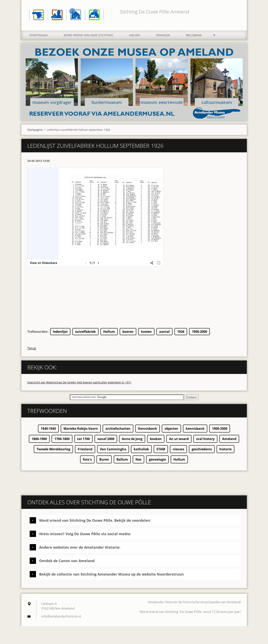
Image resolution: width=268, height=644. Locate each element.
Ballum (122, 459)
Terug (32, 348)
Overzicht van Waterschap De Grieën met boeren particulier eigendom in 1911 (79, 382)
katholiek (141, 449)
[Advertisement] (134, 300)
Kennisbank (148, 429)
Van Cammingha (113, 449)
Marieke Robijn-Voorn (81, 429)
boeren (128, 332)
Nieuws (135, 35)
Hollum (109, 332)
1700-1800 (62, 439)
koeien (146, 332)
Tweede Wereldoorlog (53, 449)
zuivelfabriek (85, 332)
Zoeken (237, 11)
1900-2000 (199, 332)
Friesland (85, 449)
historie (225, 449)
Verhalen (163, 35)
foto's (87, 459)
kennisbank (195, 429)
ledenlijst (60, 332)
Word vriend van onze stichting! (89, 35)
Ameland (229, 439)
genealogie (157, 459)
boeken (156, 439)
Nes (138, 459)
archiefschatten (118, 429)
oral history (205, 439)
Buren (104, 459)
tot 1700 (83, 439)
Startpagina (38, 35)
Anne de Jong (132, 439)
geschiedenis (202, 449)
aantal (164, 332)
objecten (171, 429)
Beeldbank (194, 35)
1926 (181, 332)
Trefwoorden (37, 332)
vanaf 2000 (106, 439)
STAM (161, 449)
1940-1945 (48, 429)
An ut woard (179, 439)
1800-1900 (39, 439)
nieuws (178, 449)
